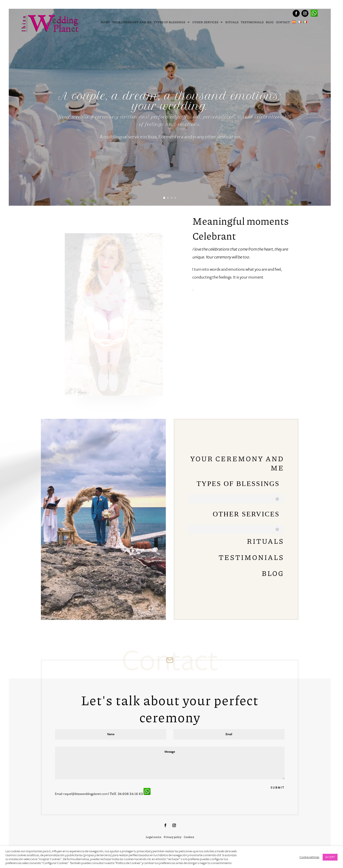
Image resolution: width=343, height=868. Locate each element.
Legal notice (154, 837)
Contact (283, 22)
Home (105, 22)
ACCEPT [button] (330, 857)
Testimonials (252, 22)
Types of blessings (170, 22)
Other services (206, 22)
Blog (270, 22)
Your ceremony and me (132, 22)
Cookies (189, 837)
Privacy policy (173, 837)
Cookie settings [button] (309, 857)
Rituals (232, 22)
